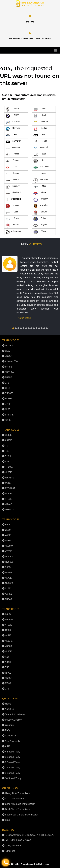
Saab (12, 213)
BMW (12, 116)
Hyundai (41, 148)
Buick (40, 116)
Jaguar (12, 161)
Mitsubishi (13, 193)
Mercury (13, 187)
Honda (40, 142)
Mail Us (30, 22)
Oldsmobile (13, 200)
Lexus (12, 174)
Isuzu (40, 155)
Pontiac (12, 206)
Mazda (12, 180)
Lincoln (40, 174)
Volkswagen (13, 232)
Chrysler (13, 129)
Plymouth (41, 200)
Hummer (13, 148)
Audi (40, 110)
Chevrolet (41, 122)
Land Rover (41, 168)
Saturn (40, 213)
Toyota (40, 225)
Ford (12, 135)
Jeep (40, 161)
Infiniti (12, 155)
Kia (12, 168)
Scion (12, 219)
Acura (12, 110)
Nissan (40, 193)
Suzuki (12, 225)
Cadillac (13, 122)
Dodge (40, 129)
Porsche (41, 206)
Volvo (40, 232)
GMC (40, 135)
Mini (40, 187)
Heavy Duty (13, 142)
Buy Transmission (25, 864)
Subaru (40, 219)
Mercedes (41, 180)
